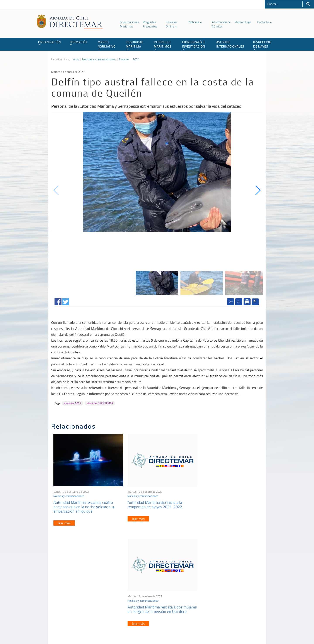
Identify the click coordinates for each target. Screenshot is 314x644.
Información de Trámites (221, 24)
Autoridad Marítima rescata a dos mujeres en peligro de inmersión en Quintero (223, 504)
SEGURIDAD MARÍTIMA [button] (135, 45)
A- (239, 302)
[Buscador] (284, 4)
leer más (64, 520)
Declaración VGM (230, 592)
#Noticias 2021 (73, 403)
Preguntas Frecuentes (150, 24)
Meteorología (243, 22)
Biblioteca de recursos (109, 631)
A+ (231, 302)
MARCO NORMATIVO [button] (107, 45)
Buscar (308, 4)
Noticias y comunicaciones (99, 59)
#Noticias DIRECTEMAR (100, 403)
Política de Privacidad (80, 631)
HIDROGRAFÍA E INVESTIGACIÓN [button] (194, 45)
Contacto (265, 22)
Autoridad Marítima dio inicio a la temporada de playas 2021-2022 (151, 502)
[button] (258, 190)
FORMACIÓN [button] (79, 43)
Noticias (195, 22)
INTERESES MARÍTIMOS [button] (163, 45)
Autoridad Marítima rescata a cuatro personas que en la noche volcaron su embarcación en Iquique (84, 504)
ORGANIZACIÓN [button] (49, 43)
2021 (136, 59)
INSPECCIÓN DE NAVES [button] (262, 45)
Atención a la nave (231, 582)
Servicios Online (172, 24)
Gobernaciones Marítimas (130, 24)
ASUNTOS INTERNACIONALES (230, 44)
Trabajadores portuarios (234, 587)
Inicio (76, 59)
